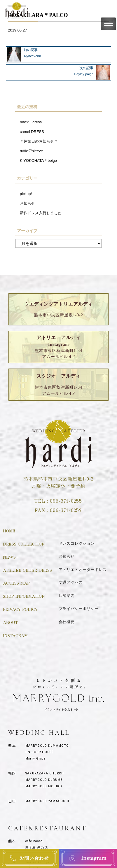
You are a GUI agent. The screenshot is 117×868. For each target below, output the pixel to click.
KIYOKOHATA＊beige (38, 161)
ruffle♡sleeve (31, 151)
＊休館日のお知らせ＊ (39, 141)
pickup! (26, 194)
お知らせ (27, 203)
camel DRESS (32, 132)
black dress (31, 122)
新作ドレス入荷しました (41, 213)
